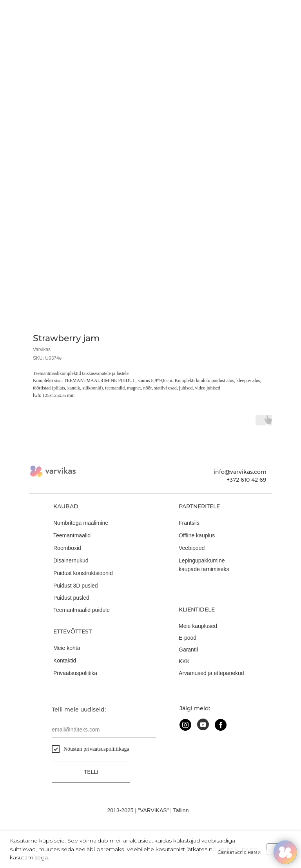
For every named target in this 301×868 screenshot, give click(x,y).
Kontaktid (65, 661)
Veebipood (192, 548)
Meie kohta (67, 648)
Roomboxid (67, 548)
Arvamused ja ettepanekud (211, 673)
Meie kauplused (198, 626)
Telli (91, 772)
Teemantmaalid (72, 535)
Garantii (188, 650)
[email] (104, 730)
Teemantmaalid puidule (82, 610)
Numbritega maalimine (81, 523)
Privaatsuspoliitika (75, 673)
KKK (184, 661)
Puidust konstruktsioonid (83, 573)
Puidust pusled (71, 598)
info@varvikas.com (240, 472)
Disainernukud (71, 560)
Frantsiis (189, 523)
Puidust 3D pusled (76, 586)
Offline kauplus (197, 535)
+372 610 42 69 (247, 480)
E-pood (188, 638)
